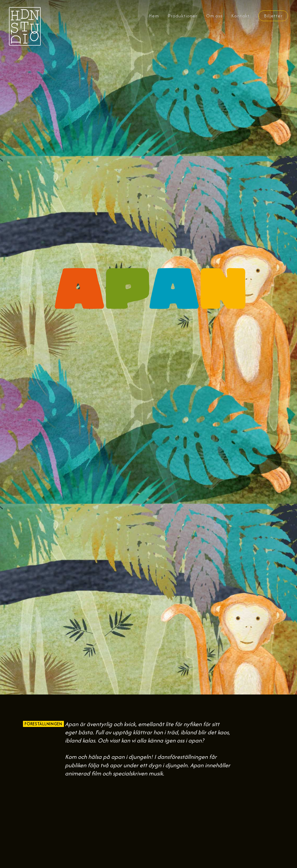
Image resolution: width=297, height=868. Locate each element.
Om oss (214, 16)
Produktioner (183, 16)
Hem (154, 16)
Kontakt (240, 16)
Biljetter (273, 16)
